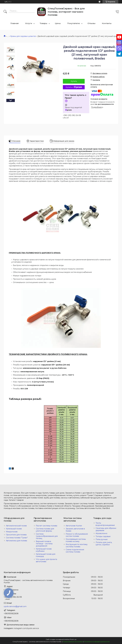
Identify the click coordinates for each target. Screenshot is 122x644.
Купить (74, 81)
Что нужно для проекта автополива (46, 560)
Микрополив (12, 532)
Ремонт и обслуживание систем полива (77, 535)
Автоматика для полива (16, 541)
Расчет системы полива (46, 526)
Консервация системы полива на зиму (76, 540)
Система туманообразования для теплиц (47, 536)
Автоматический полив (16, 526)
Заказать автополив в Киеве (75, 530)
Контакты (107, 23)
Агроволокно (101, 533)
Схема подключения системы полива (75, 551)
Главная (15, 23)
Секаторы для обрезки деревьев (106, 529)
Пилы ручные (102, 539)
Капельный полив (14, 529)
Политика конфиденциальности (97, 642)
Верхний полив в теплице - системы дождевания (44, 544)
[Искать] (5, 12)
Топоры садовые (103, 536)
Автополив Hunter (74, 526)
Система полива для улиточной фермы (45, 530)
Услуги (29, 23)
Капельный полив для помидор (46, 555)
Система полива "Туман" (17, 538)
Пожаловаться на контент (73, 642)
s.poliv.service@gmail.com (15, 606)
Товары (44, 23)
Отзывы (91, 23)
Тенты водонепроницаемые (105, 524)
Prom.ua (73, 639)
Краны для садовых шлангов (23, 36)
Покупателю (74, 23)
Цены (58, 23)
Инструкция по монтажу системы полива (77, 545)
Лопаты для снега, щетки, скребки (104, 543)
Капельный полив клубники (44, 550)
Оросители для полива (16, 535)
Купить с (74, 87)
